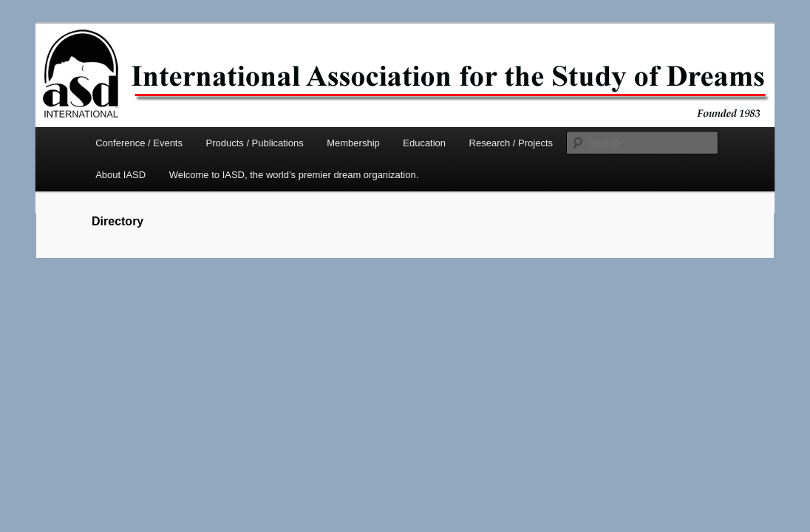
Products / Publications (254, 143)
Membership (353, 143)
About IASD (120, 175)
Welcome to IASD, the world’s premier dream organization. (294, 175)
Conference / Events (139, 143)
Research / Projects (511, 143)
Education (424, 143)
